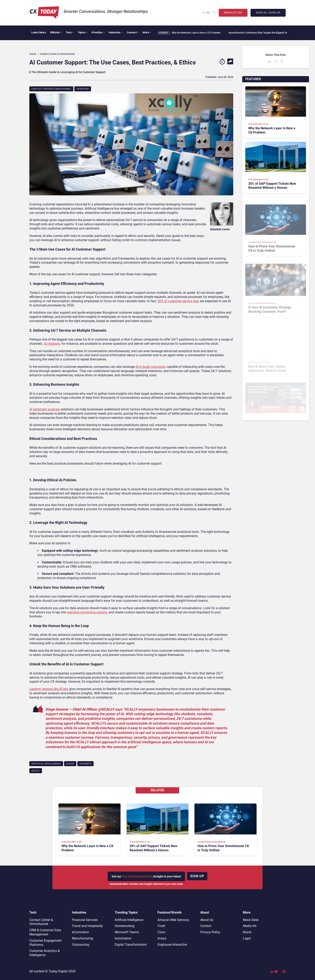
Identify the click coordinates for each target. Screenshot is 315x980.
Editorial (56, 32)
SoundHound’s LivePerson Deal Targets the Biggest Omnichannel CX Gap (267, 33)
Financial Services (85, 920)
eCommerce (80, 932)
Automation (123, 938)
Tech (70, 32)
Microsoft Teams (127, 932)
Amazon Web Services (173, 920)
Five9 (161, 926)
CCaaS (70, 764)
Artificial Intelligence (46, 764)
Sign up (197, 876)
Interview (83, 89)
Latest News (39, 32)
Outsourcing (81, 945)
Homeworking (125, 926)
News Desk (251, 920)
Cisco (161, 932)
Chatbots (85, 764)
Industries (116, 32)
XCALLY (36, 771)
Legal (247, 938)
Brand (247, 932)
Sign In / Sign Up (268, 13)
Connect (133, 32)
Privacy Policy (210, 932)
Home (33, 54)
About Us (207, 920)
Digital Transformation (131, 945)
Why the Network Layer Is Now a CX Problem (195, 33)
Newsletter (233, 13)
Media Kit (250, 926)
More (147, 32)
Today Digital (58, 971)
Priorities (98, 32)
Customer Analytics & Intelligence (44, 953)
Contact (206, 926)
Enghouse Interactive (172, 945)
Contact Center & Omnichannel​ (51, 89)
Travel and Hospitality (87, 926)
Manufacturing (82, 938)
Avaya (162, 938)
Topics (83, 32)
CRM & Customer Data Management (45, 932)
